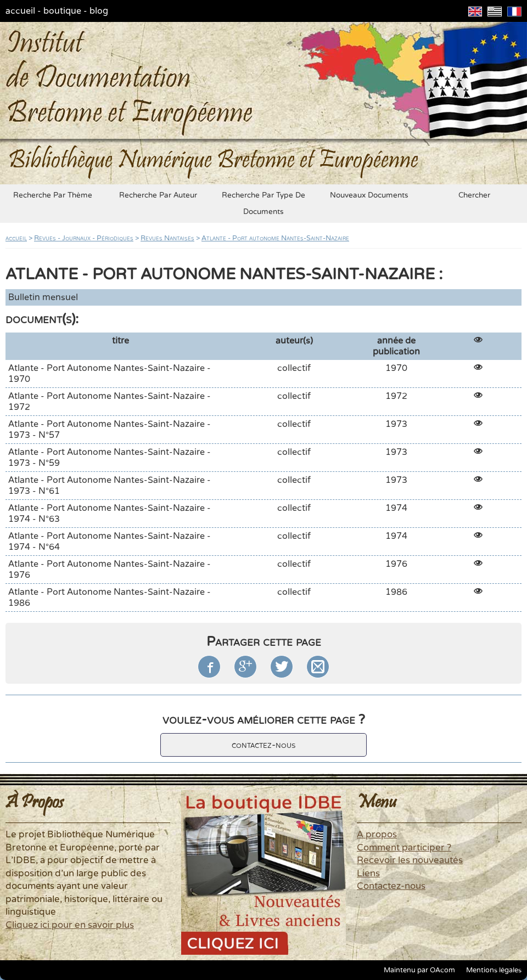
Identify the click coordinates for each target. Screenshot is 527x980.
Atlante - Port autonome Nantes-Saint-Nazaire (275, 238)
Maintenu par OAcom (419, 970)
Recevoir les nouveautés (410, 860)
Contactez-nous (391, 886)
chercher (474, 195)
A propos (377, 835)
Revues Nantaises (167, 238)
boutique (62, 11)
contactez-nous (263, 745)
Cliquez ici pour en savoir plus (70, 925)
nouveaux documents (369, 195)
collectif (294, 368)
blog (99, 11)
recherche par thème (53, 195)
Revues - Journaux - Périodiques (84, 238)
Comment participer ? (404, 848)
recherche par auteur (158, 195)
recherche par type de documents (263, 204)
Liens (368, 874)
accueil (20, 11)
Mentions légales (494, 970)
